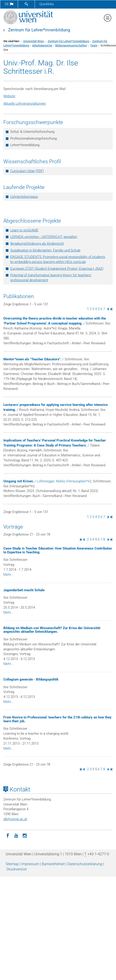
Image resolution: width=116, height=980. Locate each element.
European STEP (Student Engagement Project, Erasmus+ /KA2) (57, 269)
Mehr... (8, 575)
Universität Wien (34, 41)
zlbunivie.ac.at (15, 819)
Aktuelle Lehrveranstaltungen (25, 104)
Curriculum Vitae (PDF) (27, 171)
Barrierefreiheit (53, 864)
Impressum (30, 864)
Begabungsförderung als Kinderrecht (37, 244)
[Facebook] (8, 835)
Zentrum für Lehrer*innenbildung (39, 30)
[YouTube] (16, 835)
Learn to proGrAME (24, 230)
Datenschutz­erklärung (85, 864)
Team (94, 45)
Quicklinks (47, 4)
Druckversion (17, 869)
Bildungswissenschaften (71, 45)
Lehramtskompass (24, 197)
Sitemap (12, 864)
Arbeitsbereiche (42, 45)
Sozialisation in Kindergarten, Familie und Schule (45, 250)
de (9, 4)
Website (9, 96)
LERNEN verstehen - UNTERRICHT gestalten (44, 237)
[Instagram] (25, 835)
